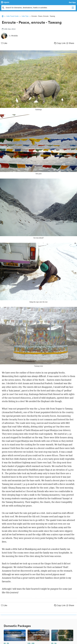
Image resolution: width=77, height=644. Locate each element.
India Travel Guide (12, 16)
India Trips (25, 16)
